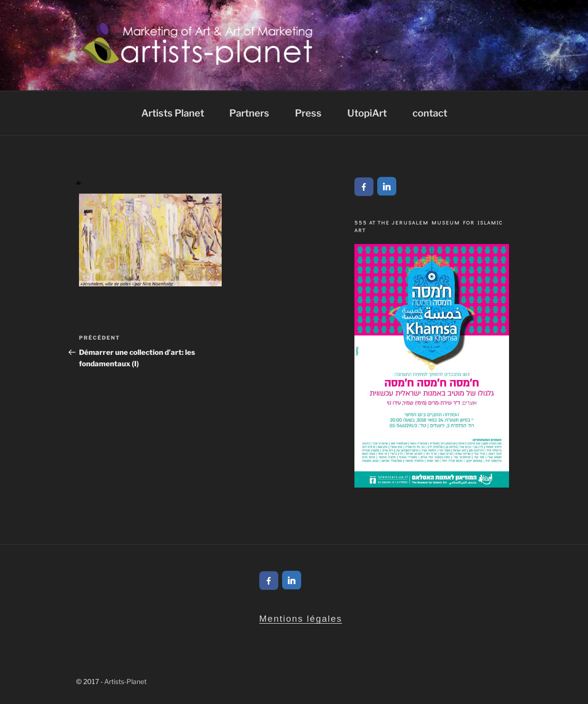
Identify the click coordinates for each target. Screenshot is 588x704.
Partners (249, 113)
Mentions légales (301, 619)
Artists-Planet (125, 681)
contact (430, 113)
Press (308, 113)
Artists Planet (173, 113)
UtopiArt (367, 113)
